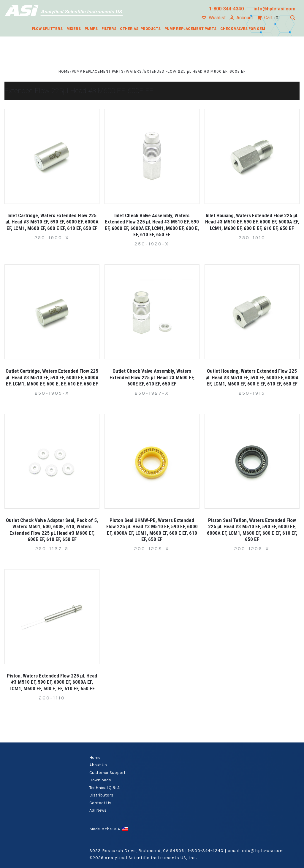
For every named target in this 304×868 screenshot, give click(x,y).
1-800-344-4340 (206, 851)
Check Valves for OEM (243, 29)
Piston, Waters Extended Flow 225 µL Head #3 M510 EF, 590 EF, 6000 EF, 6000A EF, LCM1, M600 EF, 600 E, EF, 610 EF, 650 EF (52, 682)
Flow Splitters (47, 29)
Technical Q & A (104, 788)
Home (95, 757)
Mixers (74, 29)
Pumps (91, 29)
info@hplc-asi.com (263, 851)
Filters (109, 29)
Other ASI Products (140, 29)
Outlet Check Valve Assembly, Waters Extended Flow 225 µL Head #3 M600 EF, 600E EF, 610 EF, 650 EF (152, 377)
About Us (98, 765)
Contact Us (100, 803)
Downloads (100, 780)
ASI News (98, 810)
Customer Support (107, 773)
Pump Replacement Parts (190, 29)
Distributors (101, 795)
